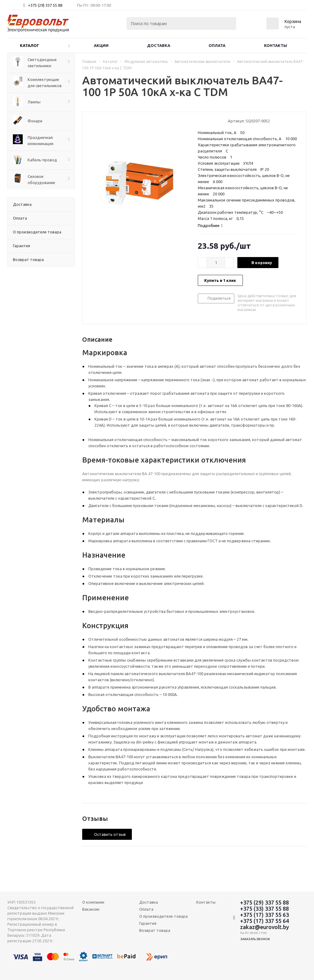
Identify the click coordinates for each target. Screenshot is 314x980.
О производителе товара (163, 916)
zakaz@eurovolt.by (264, 927)
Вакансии (91, 909)
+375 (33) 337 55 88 (264, 909)
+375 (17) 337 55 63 (264, 915)
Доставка (159, 45)
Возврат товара (155, 930)
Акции (101, 45)
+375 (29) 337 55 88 (45, 5)
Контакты (276, 45)
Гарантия (148, 923)
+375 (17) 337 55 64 (264, 921)
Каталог (30, 45)
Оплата (217, 45)
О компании (93, 902)
